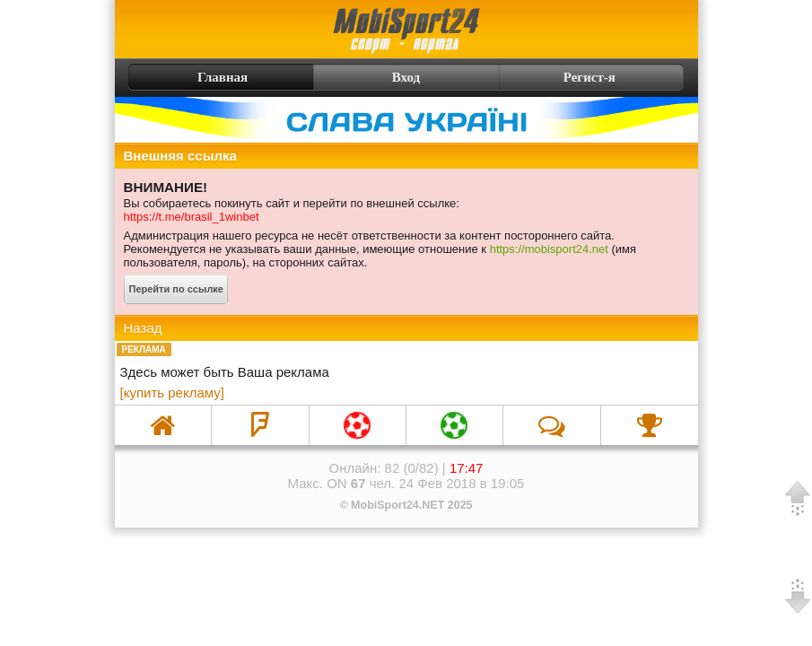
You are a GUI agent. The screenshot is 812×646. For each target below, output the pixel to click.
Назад (143, 328)
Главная (191, 77)
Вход (406, 77)
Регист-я (622, 77)
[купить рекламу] (172, 393)
